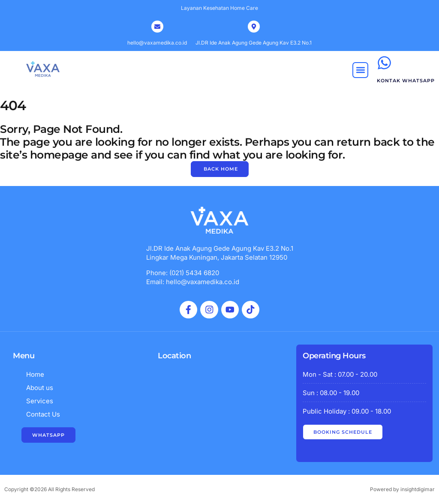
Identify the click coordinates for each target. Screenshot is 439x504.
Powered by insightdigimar (402, 489)
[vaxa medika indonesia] (219, 413)
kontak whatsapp (406, 81)
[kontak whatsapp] (384, 63)
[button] (360, 70)
